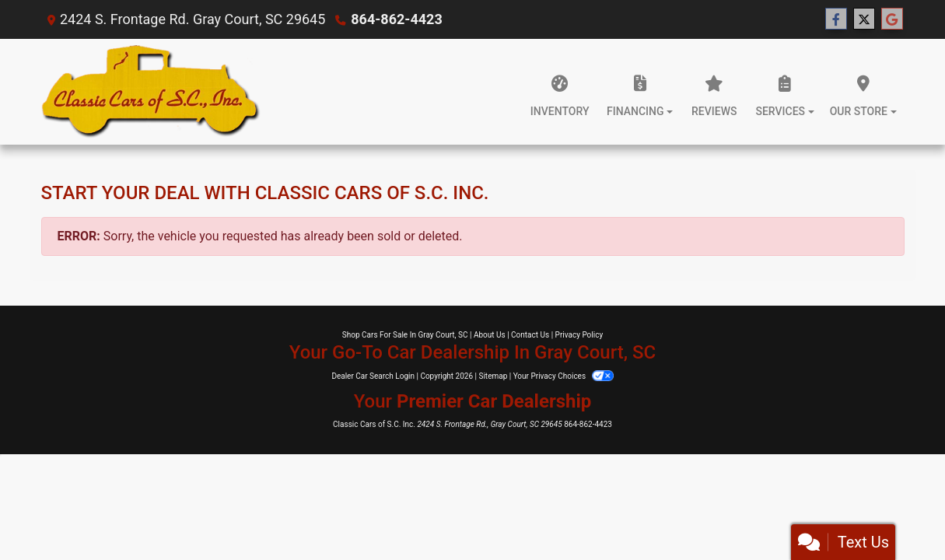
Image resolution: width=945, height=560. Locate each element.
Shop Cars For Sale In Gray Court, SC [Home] (405, 335)
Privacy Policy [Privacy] (579, 335)
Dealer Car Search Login (373, 376)
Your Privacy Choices (563, 376)
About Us (490, 335)
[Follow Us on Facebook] (836, 19)
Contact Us (530, 335)
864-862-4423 (396, 19)
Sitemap (493, 376)
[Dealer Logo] (151, 92)
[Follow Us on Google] (892, 19)
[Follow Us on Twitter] (864, 19)
